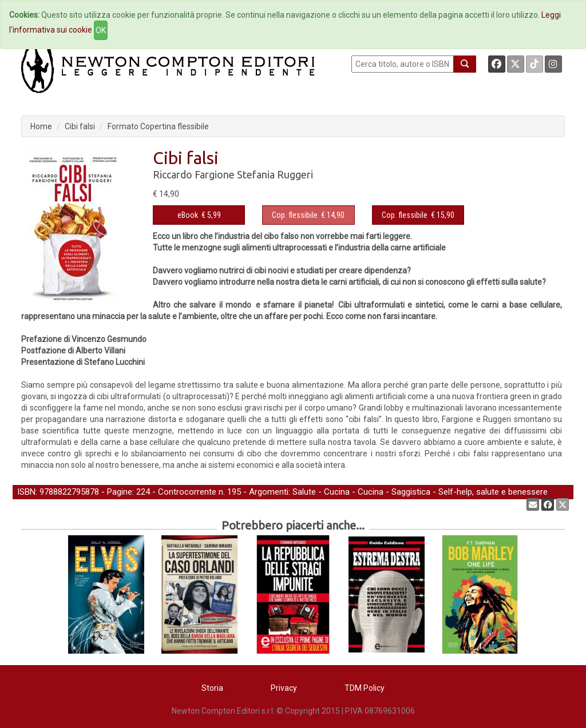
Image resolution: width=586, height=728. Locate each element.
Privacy (284, 688)
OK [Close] (101, 30)
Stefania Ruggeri (275, 174)
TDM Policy (365, 688)
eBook (188, 215)
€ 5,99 (199, 215)
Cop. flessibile (295, 215)
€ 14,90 (308, 215)
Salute (304, 492)
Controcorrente (187, 492)
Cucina (337, 492)
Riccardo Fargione (194, 174)
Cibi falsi (80, 126)
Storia (212, 688)
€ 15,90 (418, 215)
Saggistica (411, 492)
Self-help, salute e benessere (493, 492)
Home (41, 126)
